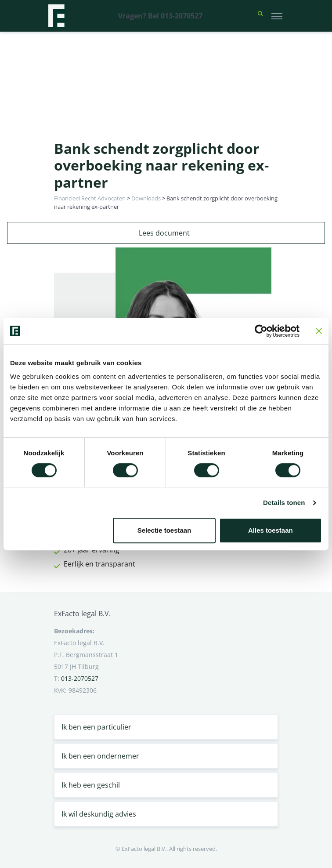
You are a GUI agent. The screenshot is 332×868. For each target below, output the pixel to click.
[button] (260, 16)
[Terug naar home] (56, 16)
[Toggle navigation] (277, 16)
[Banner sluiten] (319, 331)
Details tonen (284, 503)
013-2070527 (80, 678)
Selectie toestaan (164, 530)
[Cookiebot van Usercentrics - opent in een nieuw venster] (261, 331)
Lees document (164, 233)
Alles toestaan (271, 530)
